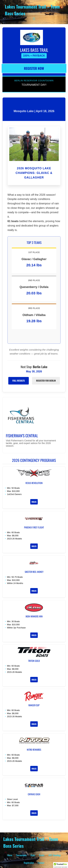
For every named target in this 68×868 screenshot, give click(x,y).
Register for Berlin (46, 381)
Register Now (34, 68)
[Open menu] (34, 19)
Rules (34, 502)
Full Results (19, 381)
